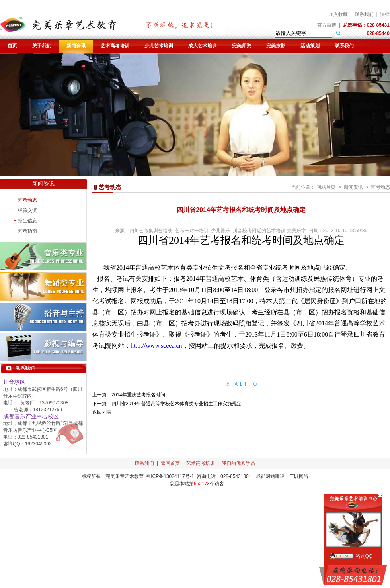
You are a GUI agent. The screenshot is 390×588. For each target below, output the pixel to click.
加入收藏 (338, 14)
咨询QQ (364, 556)
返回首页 (170, 463)
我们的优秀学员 (238, 463)
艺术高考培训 (115, 46)
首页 (12, 46)
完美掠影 (276, 46)
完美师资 (242, 46)
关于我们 (42, 46)
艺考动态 (27, 200)
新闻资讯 (76, 46)
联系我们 (364, 14)
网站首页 (326, 187)
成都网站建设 (270, 476)
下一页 (250, 384)
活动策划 (310, 46)
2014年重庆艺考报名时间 (138, 395)
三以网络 (299, 476)
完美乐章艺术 (120, 476)
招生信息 (27, 221)
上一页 (232, 384)
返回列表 (102, 412)
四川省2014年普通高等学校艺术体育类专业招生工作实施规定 (176, 404)
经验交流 (27, 210)
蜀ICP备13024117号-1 (170, 476)
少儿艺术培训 (159, 46)
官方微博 (327, 25)
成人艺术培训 (203, 46)
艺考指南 (27, 231)
